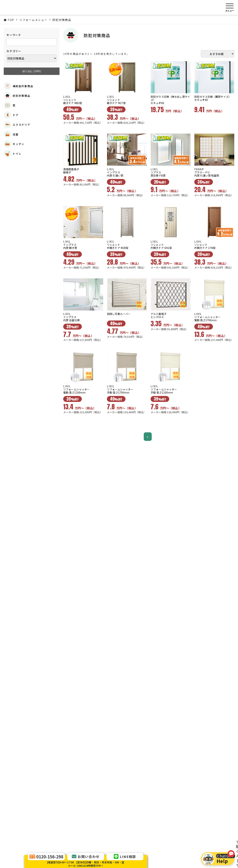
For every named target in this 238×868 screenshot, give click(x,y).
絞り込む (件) (32, 71)
